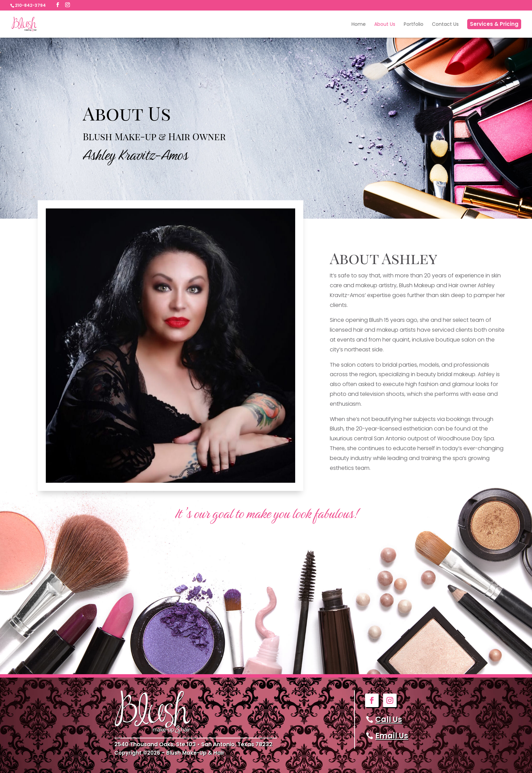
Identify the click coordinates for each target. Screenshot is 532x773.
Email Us (392, 736)
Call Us (389, 720)
